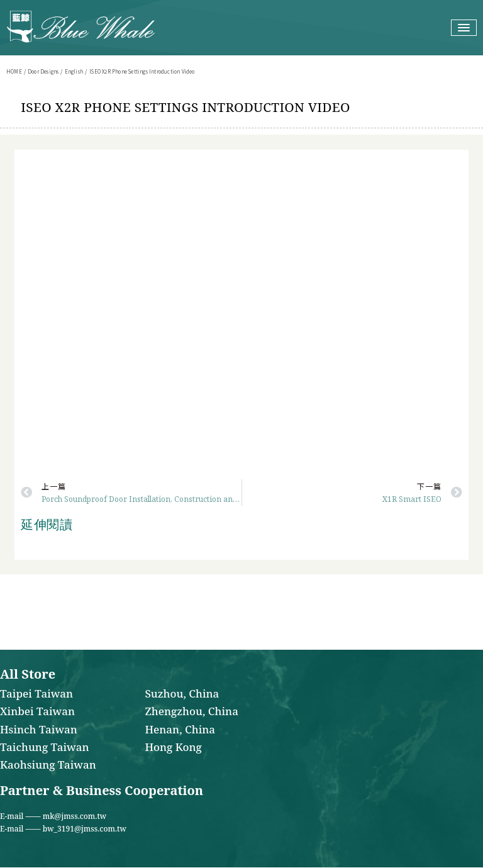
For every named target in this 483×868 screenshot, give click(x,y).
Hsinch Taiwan (39, 730)
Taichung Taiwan (44, 748)
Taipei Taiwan (36, 694)
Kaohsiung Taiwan (48, 765)
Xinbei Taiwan (37, 712)
